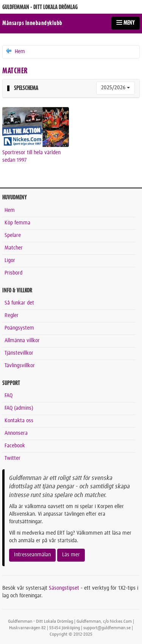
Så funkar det (19, 303)
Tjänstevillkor (19, 353)
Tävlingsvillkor (20, 366)
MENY (126, 23)
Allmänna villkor (22, 341)
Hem (15, 51)
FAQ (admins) (19, 408)
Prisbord (13, 273)
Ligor (10, 260)
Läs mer (71, 555)
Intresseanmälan (32, 555)
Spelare (13, 235)
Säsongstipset (64, 588)
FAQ (9, 396)
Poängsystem (19, 328)
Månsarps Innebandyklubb (32, 23)
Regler (12, 316)
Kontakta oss (19, 421)
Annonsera (16, 433)
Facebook (15, 446)
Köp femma (17, 223)
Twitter (12, 458)
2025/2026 (115, 88)
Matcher (14, 248)
